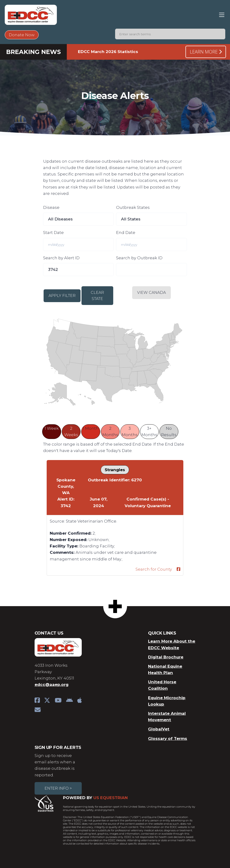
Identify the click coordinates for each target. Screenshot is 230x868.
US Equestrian (110, 798)
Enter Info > (58, 788)
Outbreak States (133, 207)
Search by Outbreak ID (139, 258)
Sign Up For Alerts (58, 747)
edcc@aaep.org (52, 685)
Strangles (115, 470)
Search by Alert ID (61, 258)
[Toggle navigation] (222, 15)
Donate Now (22, 35)
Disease (51, 207)
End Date (126, 233)
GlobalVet (159, 729)
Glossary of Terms (168, 738)
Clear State (97, 296)
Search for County (154, 569)
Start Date (53, 233)
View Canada (151, 293)
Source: (57, 521)
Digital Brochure (166, 657)
